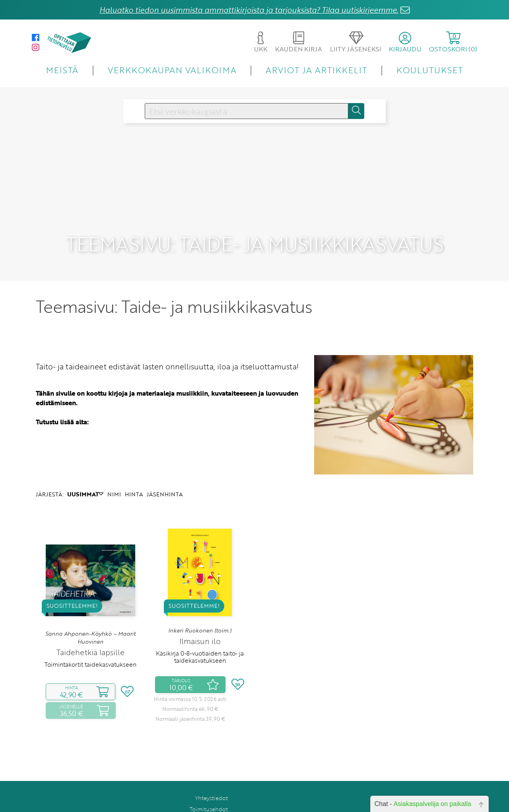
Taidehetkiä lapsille (90, 633)
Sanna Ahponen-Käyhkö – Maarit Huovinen (90, 619)
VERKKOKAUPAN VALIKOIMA (172, 70)
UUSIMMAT (85, 475)
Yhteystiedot (211, 779)
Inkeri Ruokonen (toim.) (200, 611)
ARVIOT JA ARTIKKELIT (316, 70)
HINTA (134, 475)
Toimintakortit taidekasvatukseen (90, 646)
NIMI (114, 475)
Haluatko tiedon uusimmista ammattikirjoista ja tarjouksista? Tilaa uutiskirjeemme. (249, 10)
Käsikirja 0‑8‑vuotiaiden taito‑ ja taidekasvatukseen (200, 638)
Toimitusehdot (209, 790)
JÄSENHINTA (165, 475)
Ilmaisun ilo (200, 622)
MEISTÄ (62, 70)
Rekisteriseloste (207, 801)
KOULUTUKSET (430, 70)
